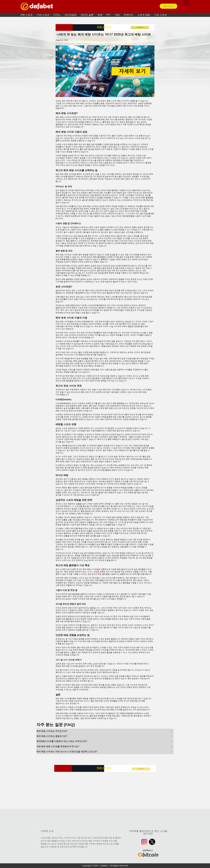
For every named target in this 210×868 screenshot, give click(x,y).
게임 (117, 15)
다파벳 (58, 403)
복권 (100, 15)
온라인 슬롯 (87, 15)
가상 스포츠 (161, 15)
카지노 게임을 (93, 572)
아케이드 (129, 15)
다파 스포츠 (43, 15)
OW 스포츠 (27, 15)
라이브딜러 (71, 15)
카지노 (57, 15)
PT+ (109, 15)
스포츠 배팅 (144, 15)
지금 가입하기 (168, 6)
